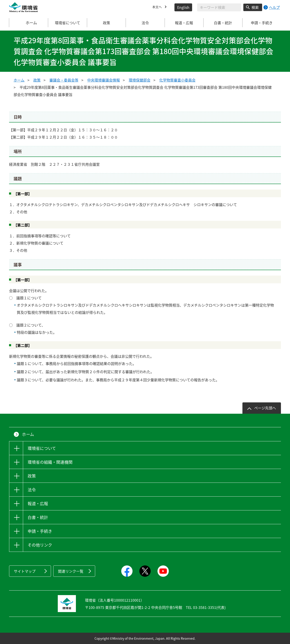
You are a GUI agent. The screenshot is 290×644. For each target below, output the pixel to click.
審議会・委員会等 (64, 80)
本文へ (158, 7)
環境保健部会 (140, 80)
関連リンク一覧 (71, 571)
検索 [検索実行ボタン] (255, 7)
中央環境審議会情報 (104, 80)
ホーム (29, 23)
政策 (37, 80)
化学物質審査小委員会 (177, 80)
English (183, 7)
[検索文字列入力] (219, 7)
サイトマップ (25, 571)
